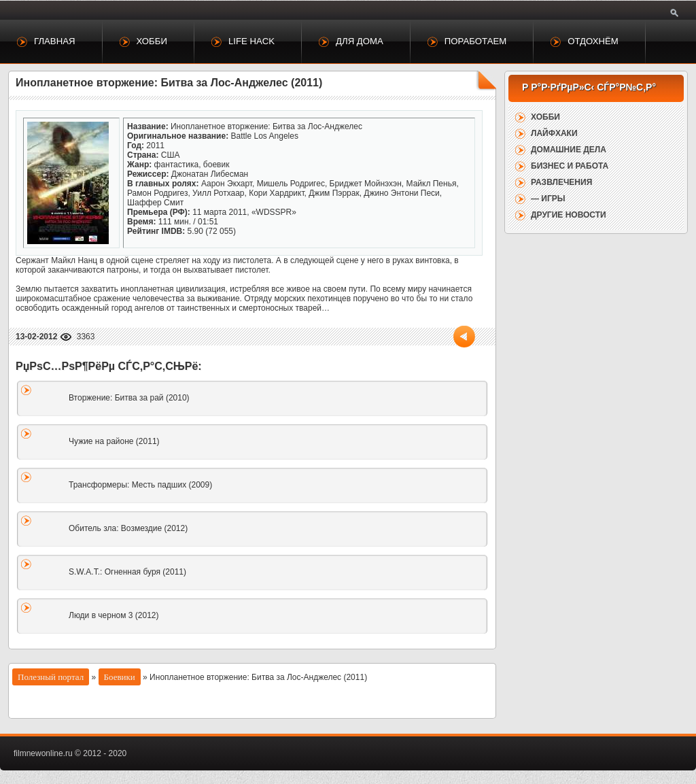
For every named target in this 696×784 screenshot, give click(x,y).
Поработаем (475, 41)
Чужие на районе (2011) (114, 441)
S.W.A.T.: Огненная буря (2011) (127, 572)
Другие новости (569, 215)
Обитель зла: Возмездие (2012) (128, 528)
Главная (55, 41)
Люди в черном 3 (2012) (114, 615)
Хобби (152, 41)
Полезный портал (51, 677)
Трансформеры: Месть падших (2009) (140, 485)
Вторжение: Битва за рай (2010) (129, 398)
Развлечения (561, 182)
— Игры (548, 199)
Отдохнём (593, 41)
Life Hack (251, 41)
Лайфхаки (554, 133)
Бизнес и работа (570, 166)
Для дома (360, 41)
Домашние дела (569, 150)
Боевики (120, 677)
